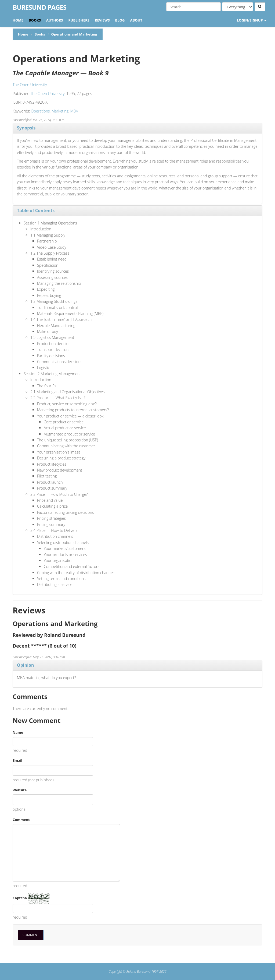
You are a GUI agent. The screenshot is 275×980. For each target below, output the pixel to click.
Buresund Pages (39, 7)
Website (20, 790)
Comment (21, 820)
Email (17, 760)
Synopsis (26, 128)
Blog (120, 20)
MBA (74, 111)
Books (35, 20)
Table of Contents (36, 210)
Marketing (60, 111)
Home (18, 20)
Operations (40, 111)
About (136, 20)
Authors (55, 20)
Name (18, 732)
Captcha (20, 898)
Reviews (102, 20)
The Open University (30, 85)
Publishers (79, 20)
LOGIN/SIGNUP (252, 20)
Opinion (26, 665)
